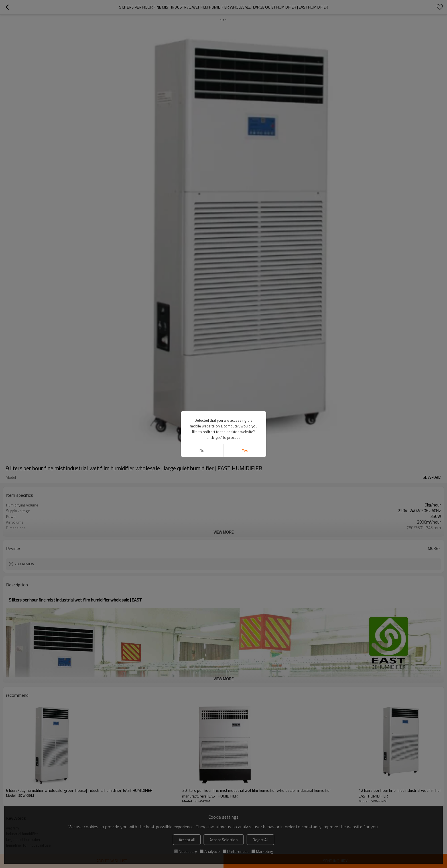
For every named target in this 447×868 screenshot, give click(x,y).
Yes (245, 450)
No (202, 450)
